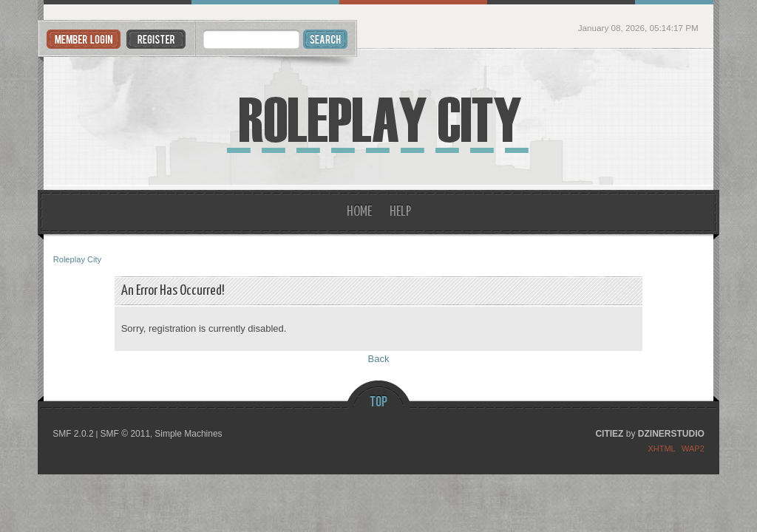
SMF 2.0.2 (73, 434)
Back (379, 359)
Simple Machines (188, 434)
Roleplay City (378, 120)
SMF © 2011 (126, 434)
